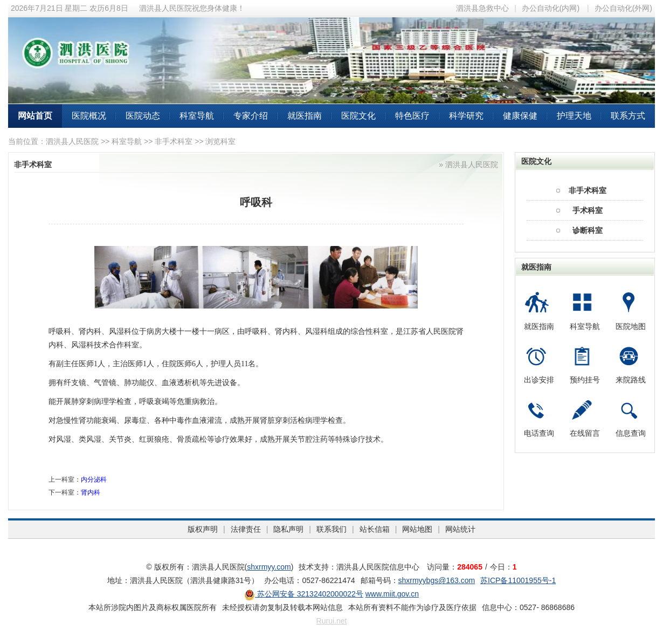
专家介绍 (251, 116)
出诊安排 (539, 380)
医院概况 (89, 116)
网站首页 (35, 116)
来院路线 (631, 380)
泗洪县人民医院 (72, 141)
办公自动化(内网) (551, 8)
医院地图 (631, 326)
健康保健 (520, 116)
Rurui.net (332, 621)
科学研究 (466, 116)
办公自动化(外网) (623, 8)
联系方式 (628, 116)
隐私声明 (288, 529)
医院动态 (143, 116)
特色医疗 (412, 116)
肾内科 (91, 492)
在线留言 (585, 433)
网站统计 (460, 529)
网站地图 (417, 529)
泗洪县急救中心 (482, 8)
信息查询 (631, 433)
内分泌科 (94, 479)
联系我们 (331, 529)
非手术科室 (174, 141)
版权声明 (203, 529)
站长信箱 (375, 529)
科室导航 (197, 116)
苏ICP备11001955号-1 (518, 580)
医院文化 (358, 116)
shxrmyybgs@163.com (437, 580)
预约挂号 (585, 380)
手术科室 (588, 210)
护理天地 (574, 116)
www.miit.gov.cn (392, 594)
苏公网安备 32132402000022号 (304, 594)
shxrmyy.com (269, 567)
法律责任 (246, 529)
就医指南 (305, 116)
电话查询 (539, 433)
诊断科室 (588, 230)
